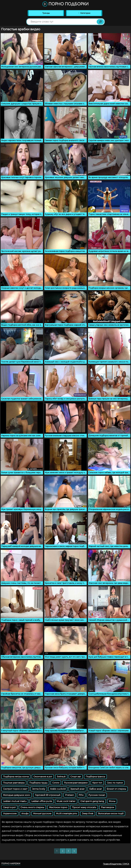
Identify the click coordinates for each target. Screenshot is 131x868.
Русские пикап (97, 795)
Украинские (10, 814)
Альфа (25, 814)
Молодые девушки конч (17, 795)
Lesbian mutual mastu (15, 801)
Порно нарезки (11, 863)
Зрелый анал (77, 789)
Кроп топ (97, 783)
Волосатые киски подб (111, 814)
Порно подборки (65, 4)
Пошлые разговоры (14, 783)
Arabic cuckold (58, 789)
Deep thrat (88, 814)
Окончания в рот (43, 777)
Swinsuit (61, 777)
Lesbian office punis (42, 801)
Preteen (69, 795)
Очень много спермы (32, 807)
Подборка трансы (95, 777)
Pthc (81, 795)
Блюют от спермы (116, 789)
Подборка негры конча (16, 777)
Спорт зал (76, 777)
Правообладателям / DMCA (116, 864)
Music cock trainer (66, 801)
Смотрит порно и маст (15, 789)
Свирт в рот (9, 807)
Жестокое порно (58, 807)
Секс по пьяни (115, 783)
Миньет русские (42, 814)
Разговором (108, 807)
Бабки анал (96, 789)
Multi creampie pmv (67, 814)
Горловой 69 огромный (48, 795)
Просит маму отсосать (84, 807)
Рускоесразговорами (76, 783)
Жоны (112, 801)
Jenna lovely (39, 789)
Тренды (46, 13)
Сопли (56, 783)
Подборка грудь (38, 783)
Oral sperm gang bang (92, 801)
